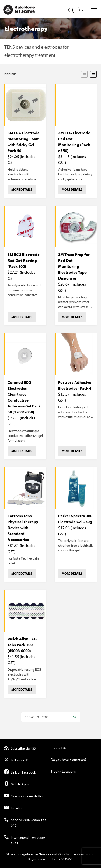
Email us (13, 808)
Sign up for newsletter (24, 796)
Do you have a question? (68, 760)
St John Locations (63, 771)
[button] (25, 74)
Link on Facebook (20, 772)
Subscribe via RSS (20, 748)
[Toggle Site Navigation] (94, 10)
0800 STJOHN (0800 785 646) (25, 823)
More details (22, 189)
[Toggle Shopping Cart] (81, 10)
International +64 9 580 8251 (25, 840)
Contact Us (58, 748)
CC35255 (67, 859)
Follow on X (16, 760)
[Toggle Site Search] (71, 11)
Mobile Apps (17, 784)
